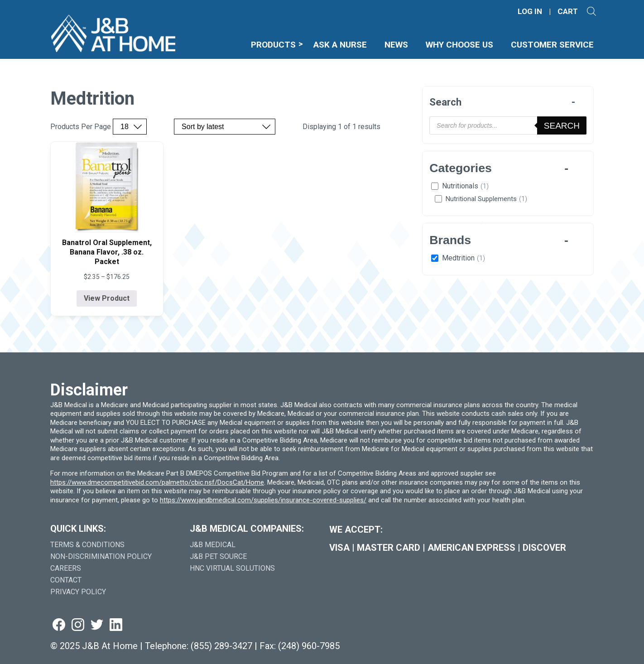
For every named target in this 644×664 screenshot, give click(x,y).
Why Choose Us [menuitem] (459, 45)
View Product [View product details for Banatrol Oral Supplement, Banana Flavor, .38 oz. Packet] (107, 298)
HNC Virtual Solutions (232, 568)
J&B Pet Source (218, 556)
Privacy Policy (78, 592)
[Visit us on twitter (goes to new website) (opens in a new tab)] (97, 625)
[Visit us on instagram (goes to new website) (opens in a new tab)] (78, 625)
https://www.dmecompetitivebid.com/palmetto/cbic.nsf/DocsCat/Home (157, 482)
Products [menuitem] (273, 45)
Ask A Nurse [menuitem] (340, 45)
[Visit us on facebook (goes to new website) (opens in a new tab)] (59, 625)
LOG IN (530, 12)
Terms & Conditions (87, 545)
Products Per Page (81, 127)
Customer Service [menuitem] (552, 45)
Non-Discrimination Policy (101, 556)
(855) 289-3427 (221, 646)
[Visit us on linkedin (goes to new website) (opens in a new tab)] (116, 625)
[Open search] (591, 11)
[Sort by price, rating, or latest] (225, 127)
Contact (66, 580)
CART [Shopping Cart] (568, 12)
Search (562, 126)
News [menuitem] (396, 45)
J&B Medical (213, 545)
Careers (66, 568)
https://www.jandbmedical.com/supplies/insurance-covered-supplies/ (263, 500)
